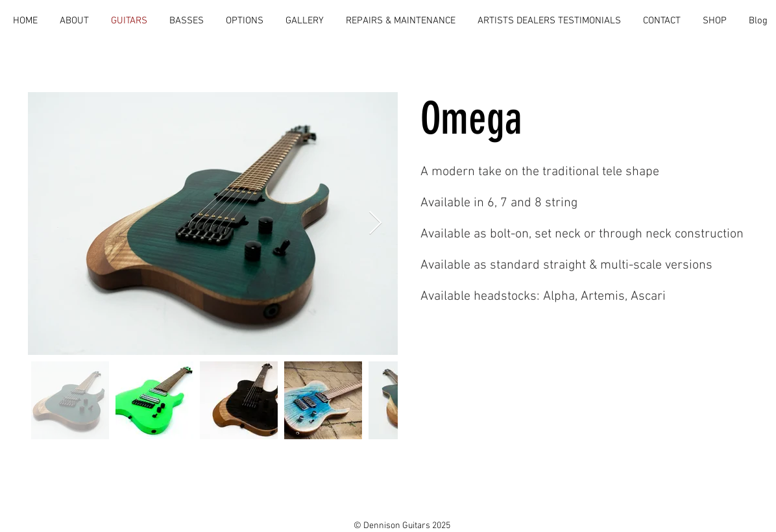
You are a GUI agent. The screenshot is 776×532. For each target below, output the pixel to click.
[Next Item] (375, 224)
